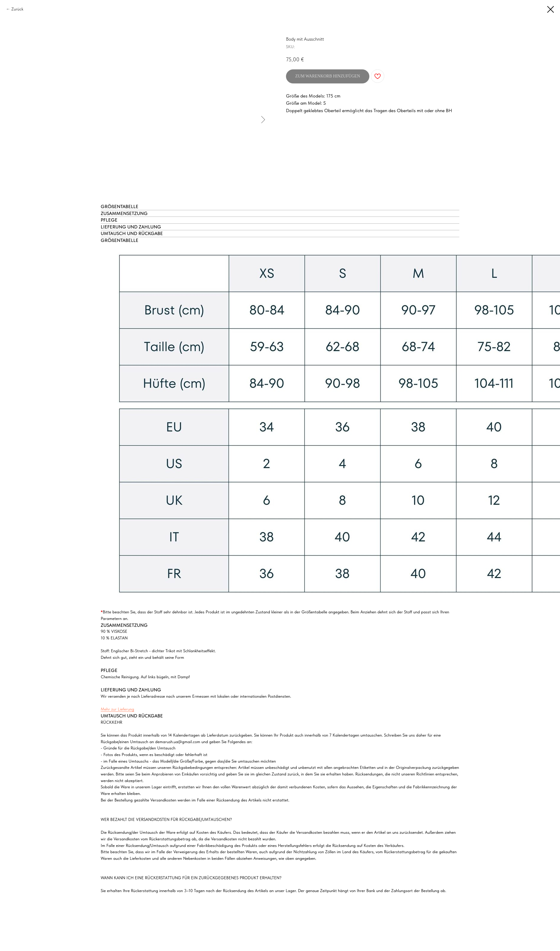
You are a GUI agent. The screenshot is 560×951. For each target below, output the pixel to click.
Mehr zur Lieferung (117, 709)
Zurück (17, 9)
